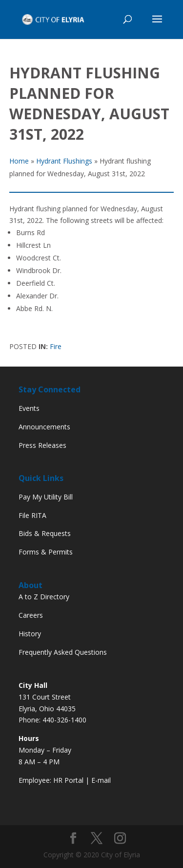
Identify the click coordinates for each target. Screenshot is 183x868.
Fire (56, 346)
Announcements (44, 427)
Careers (31, 615)
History (30, 634)
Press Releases (42, 445)
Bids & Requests (45, 533)
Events (29, 408)
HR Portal (68, 780)
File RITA (32, 515)
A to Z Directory (44, 597)
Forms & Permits (46, 552)
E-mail (101, 780)
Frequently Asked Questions (63, 652)
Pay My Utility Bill (46, 497)
